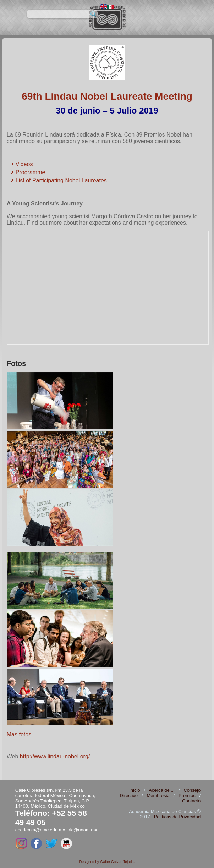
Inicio (135, 790)
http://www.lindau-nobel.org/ (55, 756)
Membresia (158, 795)
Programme (31, 172)
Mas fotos (20, 734)
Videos (24, 164)
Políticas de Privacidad (177, 817)
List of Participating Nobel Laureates (61, 180)
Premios (187, 795)
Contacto (191, 801)
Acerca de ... (162, 790)
